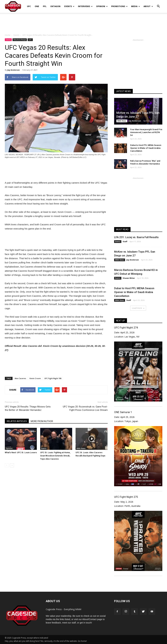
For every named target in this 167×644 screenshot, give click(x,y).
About (148, 6)
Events (69, 6)
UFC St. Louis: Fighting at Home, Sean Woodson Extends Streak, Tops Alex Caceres (55, 456)
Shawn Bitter (129, 278)
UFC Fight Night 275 (126, 497)
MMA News (81, 448)
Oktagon (55, 6)
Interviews (85, 6)
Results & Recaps (20, 40)
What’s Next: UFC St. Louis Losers (21, 452)
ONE (37, 6)
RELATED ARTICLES (17, 421)
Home (8, 35)
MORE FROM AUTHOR (42, 421)
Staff (125, 241)
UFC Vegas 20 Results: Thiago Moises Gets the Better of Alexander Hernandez (28, 408)
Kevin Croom (35, 378)
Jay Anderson (14, 70)
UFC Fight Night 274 (126, 328)
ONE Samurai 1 (123, 412)
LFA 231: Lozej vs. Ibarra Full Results (136, 237)
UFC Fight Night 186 (53, 378)
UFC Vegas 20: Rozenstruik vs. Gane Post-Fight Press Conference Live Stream (85, 408)
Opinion (102, 6)
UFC (29, 6)
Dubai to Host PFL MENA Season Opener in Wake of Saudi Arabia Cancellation (146, 148)
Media (136, 6)
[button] (158, 4)
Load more (138, 308)
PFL (45, 6)
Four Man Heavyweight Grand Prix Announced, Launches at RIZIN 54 (146, 132)
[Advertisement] (84, 22)
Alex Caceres (20, 378)
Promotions (119, 6)
